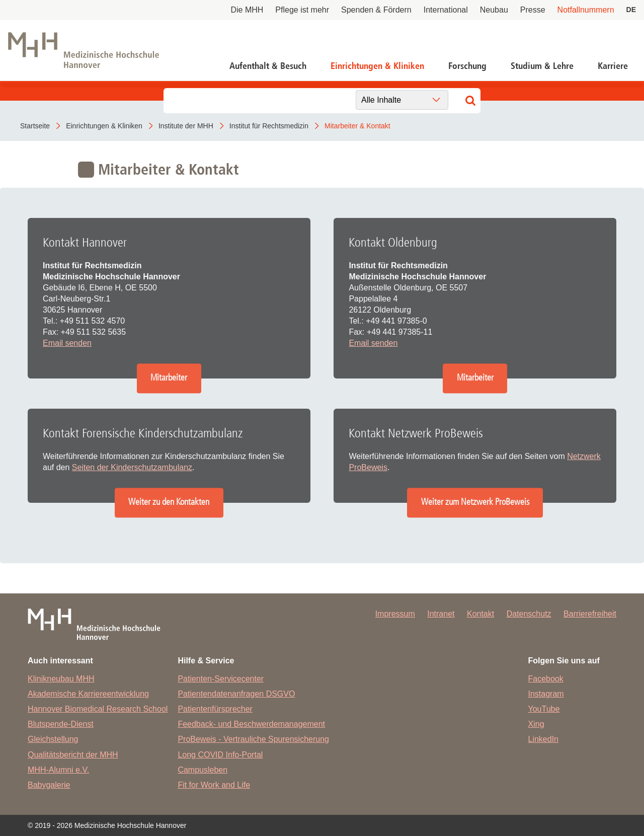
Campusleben (203, 770)
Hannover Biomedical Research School (98, 709)
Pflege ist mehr (302, 10)
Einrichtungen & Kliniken (377, 66)
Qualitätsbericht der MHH (73, 755)
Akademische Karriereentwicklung (88, 694)
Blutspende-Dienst (61, 724)
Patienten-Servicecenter (221, 679)
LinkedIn (544, 739)
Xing (536, 724)
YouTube (544, 709)
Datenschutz (529, 614)
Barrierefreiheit (590, 614)
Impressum (395, 614)
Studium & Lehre (542, 66)
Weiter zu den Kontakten (169, 503)
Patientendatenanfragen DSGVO (236, 694)
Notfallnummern (586, 10)
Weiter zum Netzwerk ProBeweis (475, 503)
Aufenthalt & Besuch (268, 66)
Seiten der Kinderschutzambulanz (132, 467)
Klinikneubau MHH (61, 679)
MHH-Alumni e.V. (58, 770)
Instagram (546, 694)
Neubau (494, 10)
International (446, 10)
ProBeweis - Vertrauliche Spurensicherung (253, 739)
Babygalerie (49, 785)
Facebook (546, 679)
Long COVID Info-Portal (220, 755)
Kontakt (480, 614)
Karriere (613, 66)
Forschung (467, 66)
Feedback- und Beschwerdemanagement (251, 724)
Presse (533, 10)
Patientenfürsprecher (215, 709)
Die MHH (247, 10)
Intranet (441, 614)
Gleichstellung (53, 739)
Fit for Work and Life (214, 785)
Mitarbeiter (169, 378)
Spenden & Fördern (376, 10)
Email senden (67, 343)
